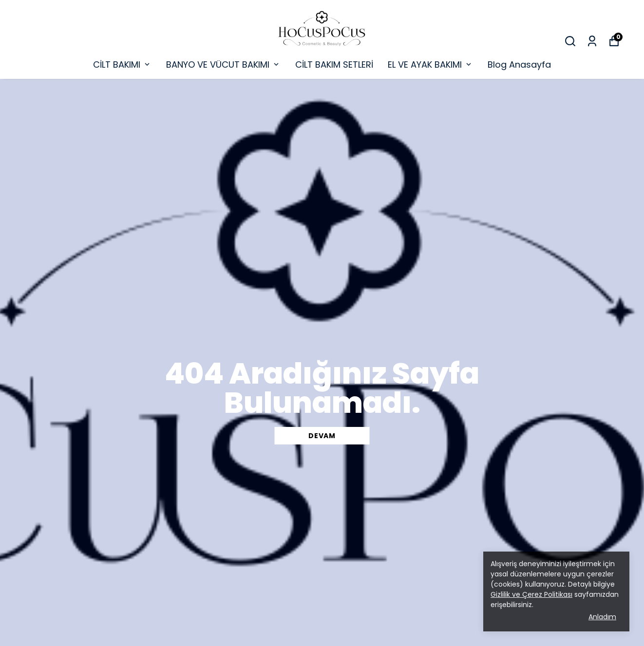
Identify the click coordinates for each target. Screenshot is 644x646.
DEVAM (322, 436)
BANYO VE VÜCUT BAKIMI (223, 65)
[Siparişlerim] (592, 41)
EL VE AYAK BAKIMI (430, 65)
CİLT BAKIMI (122, 65)
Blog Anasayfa (519, 65)
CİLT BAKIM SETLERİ (334, 65)
